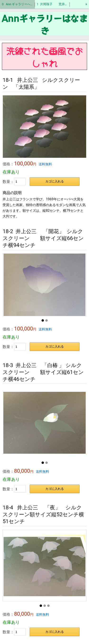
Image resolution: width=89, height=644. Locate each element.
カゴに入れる (55, 181)
